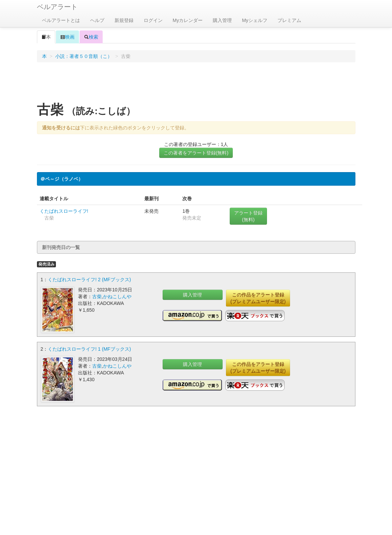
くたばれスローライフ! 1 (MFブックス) (89, 349)
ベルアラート (57, 7)
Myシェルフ (255, 20)
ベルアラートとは (61, 20)
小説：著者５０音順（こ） (84, 56)
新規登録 (124, 20)
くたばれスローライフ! (64, 211)
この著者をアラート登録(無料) (196, 153)
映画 (67, 37)
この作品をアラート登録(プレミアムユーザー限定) (258, 298)
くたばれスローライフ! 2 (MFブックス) (89, 280)
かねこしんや (117, 296)
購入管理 (222, 20)
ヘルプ (97, 20)
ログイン (153, 20)
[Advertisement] (196, 84)
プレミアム (289, 20)
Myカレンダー (188, 20)
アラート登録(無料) (248, 216)
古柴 (97, 296)
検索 (91, 37)
